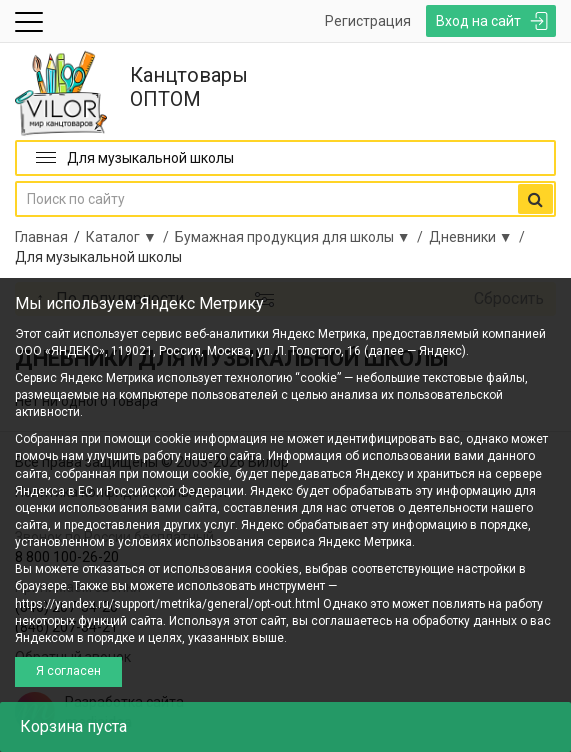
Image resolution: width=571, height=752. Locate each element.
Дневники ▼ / (480, 237)
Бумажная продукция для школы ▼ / (302, 237)
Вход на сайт (478, 21)
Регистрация (368, 21)
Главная (41, 237)
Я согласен (68, 671)
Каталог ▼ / (130, 237)
